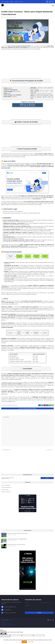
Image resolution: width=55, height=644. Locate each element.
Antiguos (49, 450)
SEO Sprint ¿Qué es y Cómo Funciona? (16, 545)
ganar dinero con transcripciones (10, 405)
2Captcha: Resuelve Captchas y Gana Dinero (17, 533)
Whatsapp (7, 2)
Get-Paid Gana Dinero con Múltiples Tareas (17, 539)
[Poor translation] (5, 634)
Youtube (16, 2)
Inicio (2, 2)
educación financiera (6, 492)
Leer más (31, 642)
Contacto (21, 2)
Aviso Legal (4, 622)
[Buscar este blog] (8, 478)
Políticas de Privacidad (6, 624)
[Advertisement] (28, 64)
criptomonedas (5, 489)
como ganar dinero (6, 485)
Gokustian (4, 17)
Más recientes (7, 450)
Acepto (24, 642)
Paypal (14, 95)
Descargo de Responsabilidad (8, 625)
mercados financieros (6, 487)
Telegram (12, 2)
